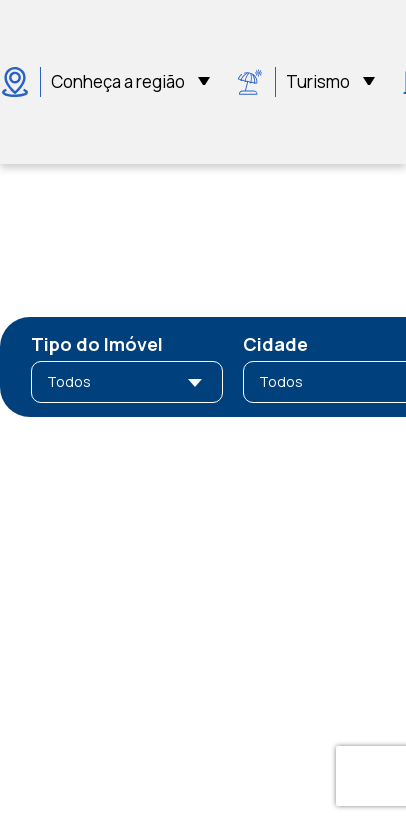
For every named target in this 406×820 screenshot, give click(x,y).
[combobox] (127, 382)
